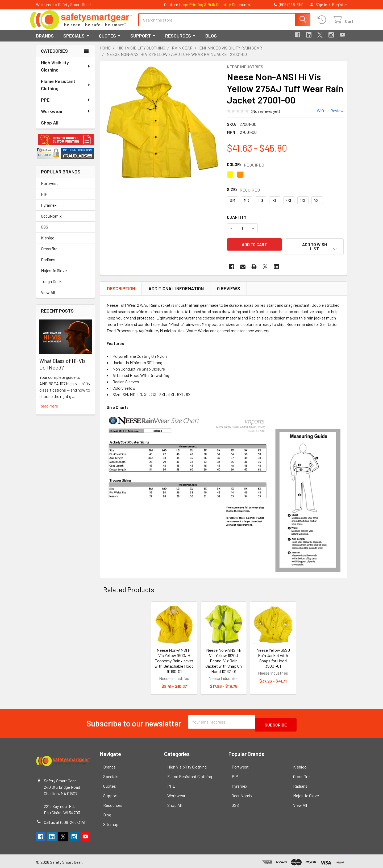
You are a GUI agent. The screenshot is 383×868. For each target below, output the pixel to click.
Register (340, 5)
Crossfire (49, 253)
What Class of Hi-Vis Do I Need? (63, 369)
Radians (48, 264)
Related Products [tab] (129, 590)
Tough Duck (51, 286)
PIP (44, 199)
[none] (162, 127)
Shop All (50, 127)
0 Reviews (229, 289)
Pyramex (49, 210)
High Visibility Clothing (66, 71)
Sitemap (111, 822)
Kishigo (48, 242)
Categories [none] (54, 56)
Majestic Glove (54, 275)
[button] (66, 144)
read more (49, 411)
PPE (66, 105)
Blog (211, 40)
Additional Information (176, 289)
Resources (180, 40)
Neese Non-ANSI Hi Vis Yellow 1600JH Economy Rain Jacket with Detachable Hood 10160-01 (174, 661)
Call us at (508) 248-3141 (64, 820)
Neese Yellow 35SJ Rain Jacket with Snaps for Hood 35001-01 (273, 659)
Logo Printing (191, 4)
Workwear (66, 116)
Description (121, 289)
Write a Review (330, 115)
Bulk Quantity (219, 4)
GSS (45, 232)
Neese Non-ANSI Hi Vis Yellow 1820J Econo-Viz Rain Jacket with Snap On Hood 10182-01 (224, 661)
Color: (246, 169)
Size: (243, 194)
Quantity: (237, 222)
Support (143, 40)
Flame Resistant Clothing (66, 90)
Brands (45, 40)
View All (48, 297)
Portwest (49, 188)
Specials (76, 40)
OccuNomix (51, 221)
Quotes (110, 40)
